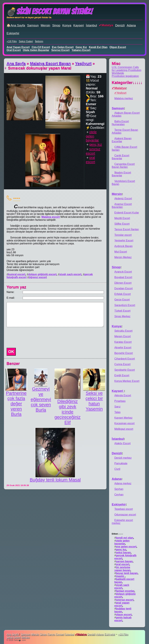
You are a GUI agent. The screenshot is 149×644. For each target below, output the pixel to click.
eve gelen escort (63, 47)
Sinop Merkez (122, 316)
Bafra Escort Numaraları (120, 123)
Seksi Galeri (26, 41)
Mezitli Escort (122, 218)
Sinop (56, 25)
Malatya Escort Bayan (50, 63)
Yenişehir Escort (124, 241)
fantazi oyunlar (125, 591)
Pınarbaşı (120, 401)
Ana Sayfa (16, 63)
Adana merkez (123, 483)
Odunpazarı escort (125, 515)
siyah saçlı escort (70, 274)
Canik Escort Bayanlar (120, 157)
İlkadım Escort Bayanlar (121, 174)
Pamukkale (121, 463)
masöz (120, 576)
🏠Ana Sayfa (16, 25)
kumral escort (17, 274)
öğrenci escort (38, 277)
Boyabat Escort (123, 277)
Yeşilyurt (83, 63)
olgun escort (118, 47)
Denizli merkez (123, 458)
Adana (131, 25)
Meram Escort (123, 336)
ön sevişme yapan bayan (122, 569)
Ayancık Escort (123, 272)
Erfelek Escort (123, 294)
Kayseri (79, 25)
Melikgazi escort (124, 429)
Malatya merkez (124, 98)
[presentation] (30, 337)
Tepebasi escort (124, 509)
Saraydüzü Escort (125, 305)
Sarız (117, 407)
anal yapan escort (18, 47)
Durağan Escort (123, 288)
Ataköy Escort (122, 443)
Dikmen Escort (123, 283)
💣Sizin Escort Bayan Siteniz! (50, 11)
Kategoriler (127, 82)
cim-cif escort (41, 47)
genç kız (81, 47)
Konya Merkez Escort (127, 381)
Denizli (120, 25)
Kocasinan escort (124, 423)
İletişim (39, 41)
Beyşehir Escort (124, 353)
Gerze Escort (122, 300)
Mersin (46, 25)
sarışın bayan (124, 561)
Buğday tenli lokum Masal (55, 480)
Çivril (117, 469)
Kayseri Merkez (123, 418)
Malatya (107, 25)
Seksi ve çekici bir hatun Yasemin (94, 401)
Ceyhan (119, 495)
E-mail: (11, 298)
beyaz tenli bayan (127, 573)
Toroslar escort (123, 235)
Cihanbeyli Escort (125, 359)
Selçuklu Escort (123, 331)
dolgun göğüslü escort (42, 274)
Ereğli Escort (122, 375)
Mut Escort (121, 252)
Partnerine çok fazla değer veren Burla (16, 404)
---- (17, 198)
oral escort (14, 50)
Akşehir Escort (123, 348)
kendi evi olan (98, 47)
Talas (117, 412)
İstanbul (91, 25)
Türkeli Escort (122, 311)
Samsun (33, 25)
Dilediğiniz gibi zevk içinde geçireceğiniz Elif (68, 412)
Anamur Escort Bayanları (122, 206)
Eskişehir (13, 33)
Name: (10, 292)
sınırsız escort (60, 50)
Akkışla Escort (123, 395)
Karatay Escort (123, 342)
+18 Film (12, 41)
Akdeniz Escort (123, 199)
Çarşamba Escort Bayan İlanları (123, 166)
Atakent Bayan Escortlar (122, 140)
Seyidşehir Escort (125, 370)
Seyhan (119, 489)
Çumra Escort (122, 364)
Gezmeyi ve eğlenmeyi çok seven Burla (41, 399)
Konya (67, 25)
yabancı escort (81, 50)
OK (11, 352)
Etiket (117, 534)
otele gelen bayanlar (36, 50)
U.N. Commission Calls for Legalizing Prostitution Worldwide (126, 70)
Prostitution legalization (125, 76)
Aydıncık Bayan (123, 246)
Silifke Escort (122, 224)
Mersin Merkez (123, 257)
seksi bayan (123, 553)
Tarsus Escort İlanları (127, 229)
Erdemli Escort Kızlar (127, 213)
